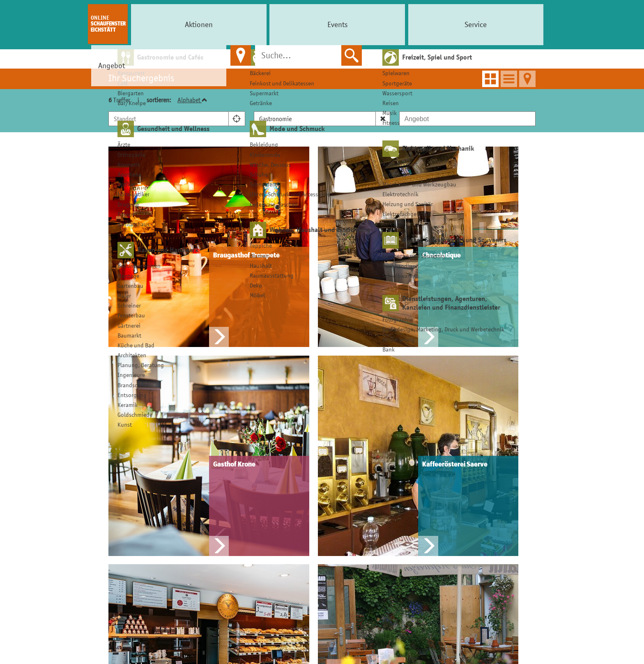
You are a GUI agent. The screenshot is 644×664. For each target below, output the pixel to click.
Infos (461, 471)
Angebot (289, 24)
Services (377, 471)
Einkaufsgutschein (289, 518)
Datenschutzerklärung (488, 505)
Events (199, 24)
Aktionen (154, 24)
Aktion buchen (205, 491)
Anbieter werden (208, 505)
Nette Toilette (384, 518)
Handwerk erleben (289, 532)
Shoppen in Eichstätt (293, 491)
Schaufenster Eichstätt (108, 24)
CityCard (273, 505)
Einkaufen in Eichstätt (298, 471)
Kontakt (194, 518)
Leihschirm (379, 505)
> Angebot (333, 59)
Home (304, 59)
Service (244, 24)
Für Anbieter (203, 471)
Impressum (470, 491)
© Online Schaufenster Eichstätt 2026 (322, 656)
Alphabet (192, 100)
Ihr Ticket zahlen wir (394, 491)
